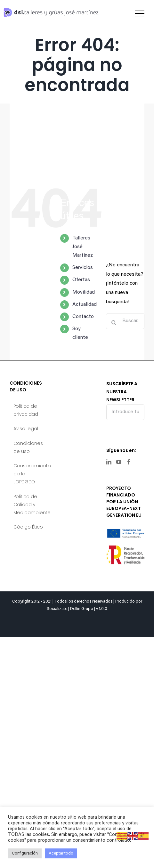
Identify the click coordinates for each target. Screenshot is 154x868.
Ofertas (81, 280)
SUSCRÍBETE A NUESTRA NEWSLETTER (125, 400)
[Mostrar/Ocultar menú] (140, 13)
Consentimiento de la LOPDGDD (29, 474)
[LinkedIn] (109, 462)
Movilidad (84, 292)
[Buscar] (114, 322)
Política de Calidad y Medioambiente (29, 505)
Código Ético (28, 527)
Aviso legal (26, 429)
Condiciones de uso (28, 447)
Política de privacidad (26, 410)
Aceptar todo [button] (61, 853)
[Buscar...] (125, 321)
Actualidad (85, 305)
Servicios (83, 268)
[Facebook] (129, 462)
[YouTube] (119, 462)
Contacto (83, 317)
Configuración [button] (25, 853)
